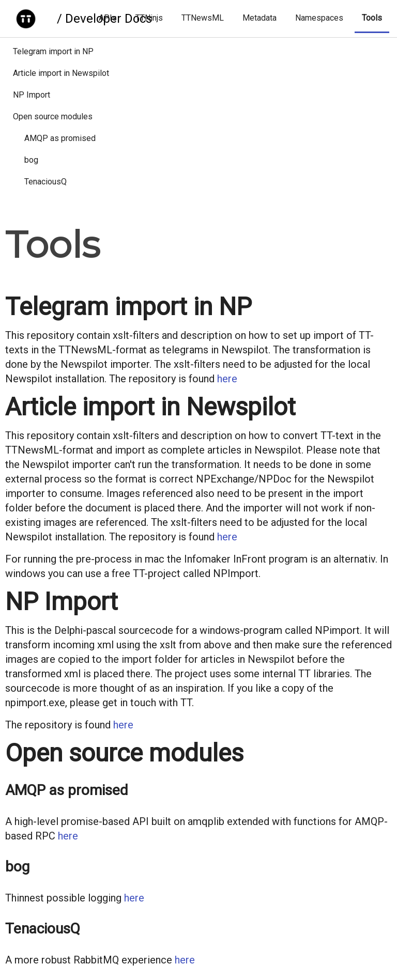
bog (31, 160)
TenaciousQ (45, 182)
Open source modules (53, 116)
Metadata (259, 18)
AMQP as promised (60, 138)
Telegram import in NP (53, 51)
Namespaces (319, 18)
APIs (108, 18)
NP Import (32, 95)
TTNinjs (149, 18)
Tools (372, 18)
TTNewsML (203, 18)
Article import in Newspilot (61, 73)
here (227, 379)
